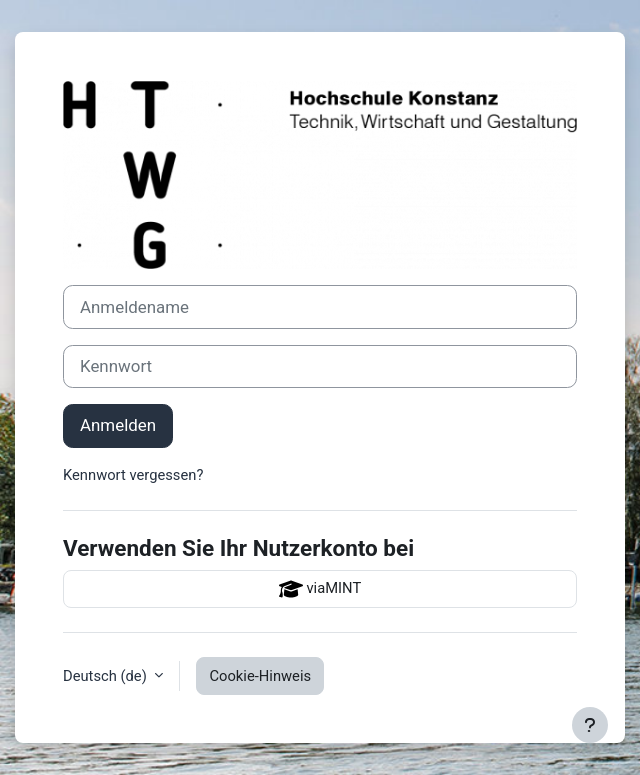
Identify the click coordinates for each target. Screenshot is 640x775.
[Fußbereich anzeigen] (590, 725)
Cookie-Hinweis (260, 676)
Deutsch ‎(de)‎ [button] (106, 676)
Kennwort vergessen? (133, 475)
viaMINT (320, 589)
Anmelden (118, 425)
